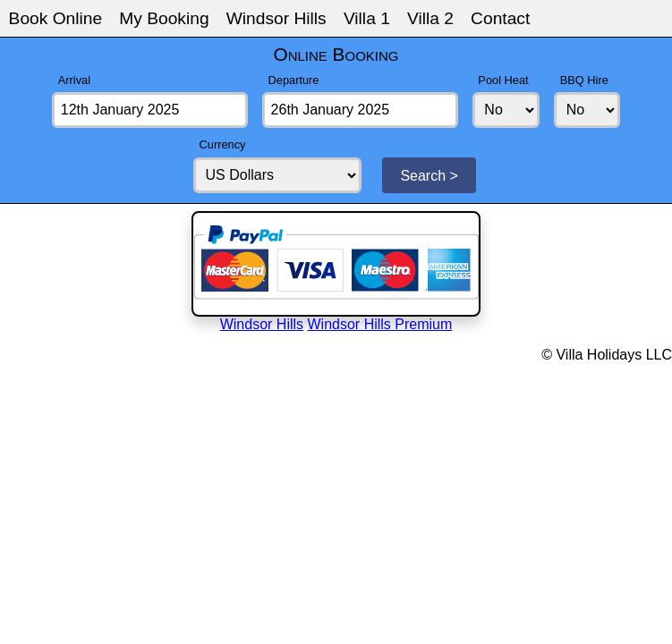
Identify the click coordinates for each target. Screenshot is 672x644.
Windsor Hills (276, 18)
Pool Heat (503, 80)
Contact (500, 18)
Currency (223, 144)
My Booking (164, 18)
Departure (294, 80)
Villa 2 (430, 18)
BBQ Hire (584, 80)
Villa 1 (367, 18)
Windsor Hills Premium (380, 324)
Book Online (56, 18)
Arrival (74, 80)
